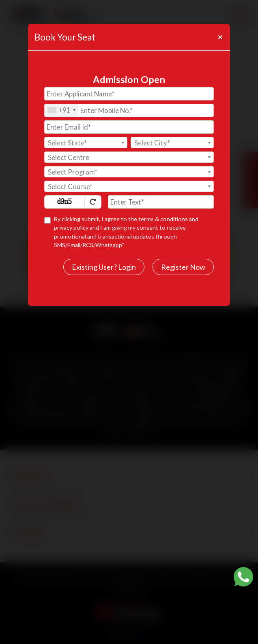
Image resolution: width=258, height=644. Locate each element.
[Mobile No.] (129, 110)
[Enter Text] (161, 202)
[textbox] (86, 143)
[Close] (220, 37)
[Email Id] (129, 127)
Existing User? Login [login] (104, 267)
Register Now (183, 267)
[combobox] (61, 110)
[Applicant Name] (129, 94)
